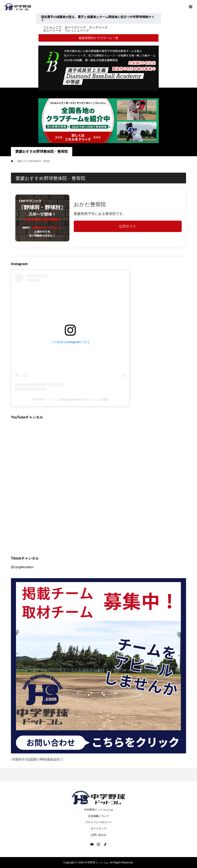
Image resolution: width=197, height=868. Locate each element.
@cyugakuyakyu (22, 567)
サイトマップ (98, 829)
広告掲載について (98, 816)
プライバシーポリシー (98, 822)
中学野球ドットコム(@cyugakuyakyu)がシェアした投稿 (70, 399)
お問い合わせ (98, 835)
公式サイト (128, 226)
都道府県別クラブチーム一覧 (98, 38)
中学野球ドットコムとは (98, 810)
